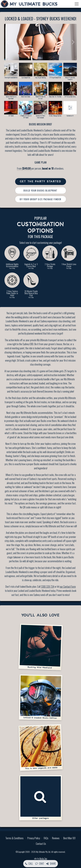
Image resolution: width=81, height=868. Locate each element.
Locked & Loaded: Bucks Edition (40, 697)
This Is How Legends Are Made (40, 747)
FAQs (46, 838)
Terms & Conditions (14, 838)
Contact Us (41, 844)
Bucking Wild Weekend (40, 647)
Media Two (43, 859)
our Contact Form (68, 587)
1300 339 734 (48, 587)
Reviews (56, 838)
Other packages (41, 798)
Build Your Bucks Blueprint (40, 190)
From (24, 168)
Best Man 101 (69, 838)
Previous (9, 42)
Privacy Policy (34, 838)
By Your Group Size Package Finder (40, 199)
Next (72, 42)
